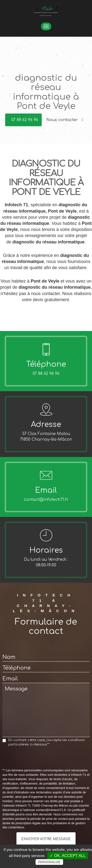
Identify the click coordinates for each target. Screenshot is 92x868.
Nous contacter (65, 120)
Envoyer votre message (46, 839)
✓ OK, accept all (68, 856)
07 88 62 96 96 (25, 120)
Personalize (49, 862)
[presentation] (40, 759)
